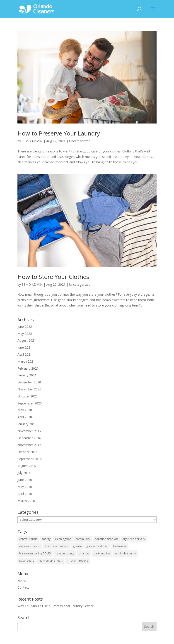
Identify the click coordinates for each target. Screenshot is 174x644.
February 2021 (28, 368)
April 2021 (25, 354)
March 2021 (26, 361)
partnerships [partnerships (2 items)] (102, 553)
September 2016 (30, 459)
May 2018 (25, 410)
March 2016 (26, 501)
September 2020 (30, 403)
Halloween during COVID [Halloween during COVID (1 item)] (35, 553)
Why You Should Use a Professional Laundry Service (56, 606)
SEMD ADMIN (32, 141)
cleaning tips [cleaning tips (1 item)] (63, 539)
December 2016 (29, 438)
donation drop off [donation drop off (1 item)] (106, 539)
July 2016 (24, 473)
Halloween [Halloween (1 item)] (120, 546)
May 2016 (25, 487)
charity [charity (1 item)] (46, 539)
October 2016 (28, 452)
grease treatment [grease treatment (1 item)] (97, 546)
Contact (23, 587)
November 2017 (29, 431)
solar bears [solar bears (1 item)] (27, 561)
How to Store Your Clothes (53, 277)
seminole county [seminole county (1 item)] (125, 553)
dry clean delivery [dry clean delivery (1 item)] (134, 539)
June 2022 (25, 327)
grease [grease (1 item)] (77, 546)
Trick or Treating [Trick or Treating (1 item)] (78, 561)
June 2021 (25, 347)
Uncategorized (80, 141)
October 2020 (28, 396)
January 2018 (27, 424)
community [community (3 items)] (83, 539)
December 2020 (29, 382)
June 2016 (25, 480)
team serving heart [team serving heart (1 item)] (51, 561)
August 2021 (27, 340)
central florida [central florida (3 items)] (28, 539)
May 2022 (25, 334)
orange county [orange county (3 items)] (65, 553)
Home (22, 581)
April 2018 (25, 417)
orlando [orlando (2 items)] (84, 553)
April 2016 (25, 494)
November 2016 (29, 445)
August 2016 (27, 466)
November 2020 (29, 389)
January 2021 (27, 375)
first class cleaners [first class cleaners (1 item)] (57, 546)
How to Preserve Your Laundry (59, 133)
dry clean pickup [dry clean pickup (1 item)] (30, 546)
